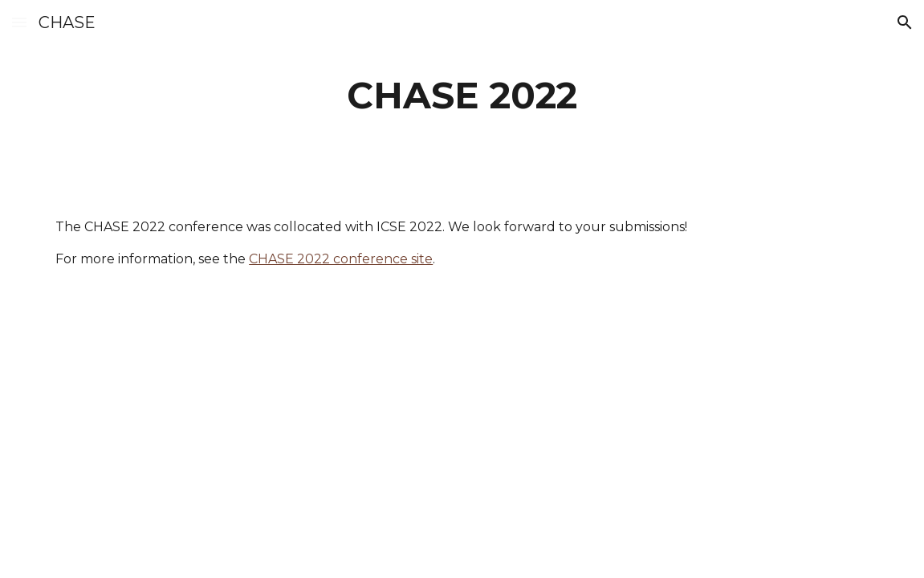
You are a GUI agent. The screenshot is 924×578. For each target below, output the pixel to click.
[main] (462, 96)
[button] (19, 22)
